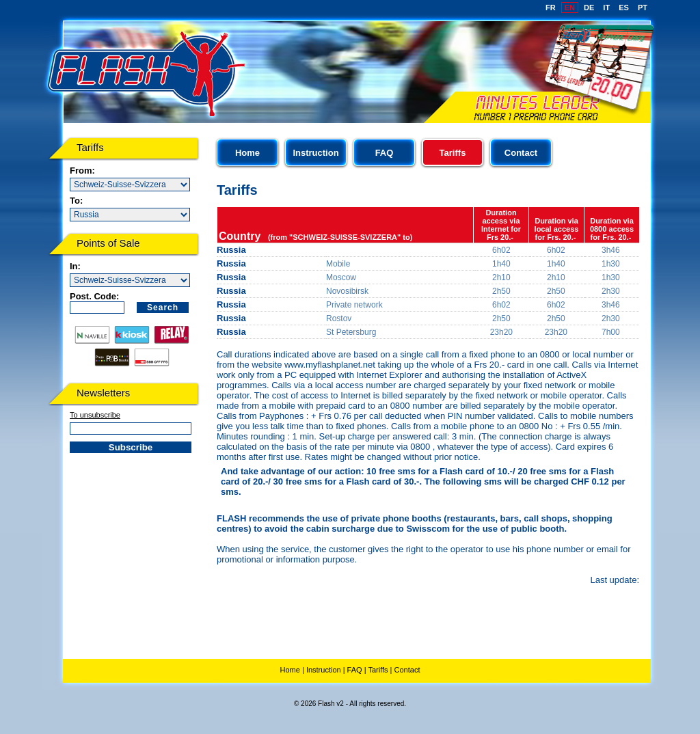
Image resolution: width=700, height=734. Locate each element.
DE (589, 8)
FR (551, 8)
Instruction (315, 153)
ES (624, 8)
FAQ (385, 153)
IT (606, 8)
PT (643, 8)
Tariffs (378, 670)
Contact (521, 153)
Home (247, 153)
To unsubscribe (95, 415)
